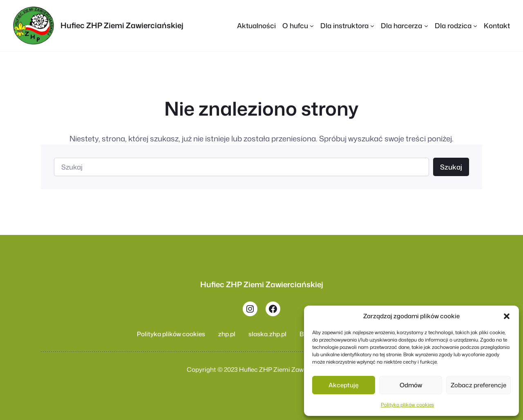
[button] (507, 316)
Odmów (411, 385)
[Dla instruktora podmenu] (372, 25)
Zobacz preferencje (478, 385)
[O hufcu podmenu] (312, 25)
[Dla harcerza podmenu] (426, 25)
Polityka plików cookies (407, 405)
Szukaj (451, 167)
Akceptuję (344, 385)
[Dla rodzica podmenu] (475, 25)
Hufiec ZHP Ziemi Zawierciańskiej (122, 25)
